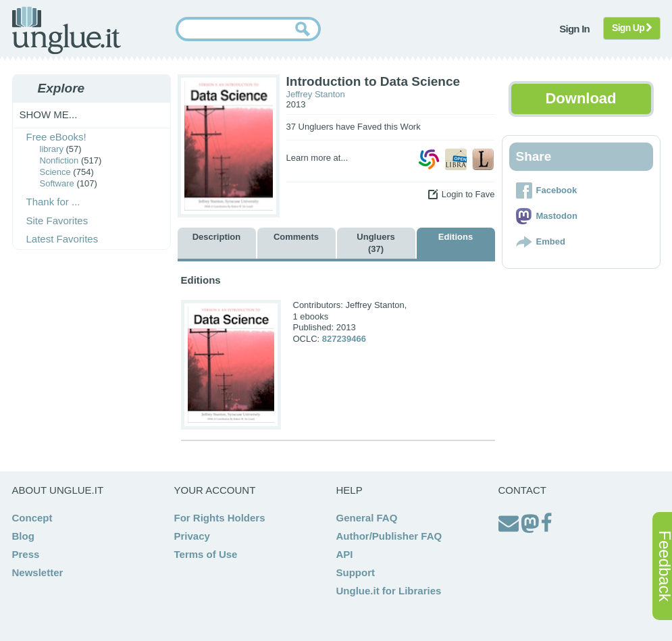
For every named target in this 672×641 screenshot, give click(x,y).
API (345, 554)
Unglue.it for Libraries (389, 591)
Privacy (192, 536)
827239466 (344, 339)
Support (356, 572)
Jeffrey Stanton (316, 94)
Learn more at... (317, 158)
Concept (32, 518)
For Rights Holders (220, 518)
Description (217, 237)
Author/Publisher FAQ (389, 536)
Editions (456, 237)
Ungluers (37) (376, 243)
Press (26, 554)
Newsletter (38, 572)
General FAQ (367, 518)
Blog (23, 536)
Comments (296, 237)
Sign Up (632, 28)
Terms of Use (206, 554)
